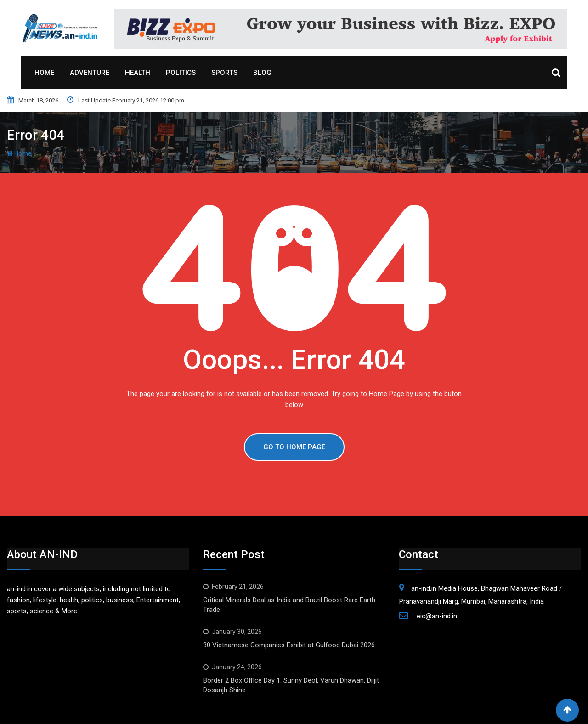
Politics (181, 73)
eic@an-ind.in (437, 616)
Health (138, 73)
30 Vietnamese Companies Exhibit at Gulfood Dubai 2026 (289, 645)
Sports (224, 73)
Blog (262, 73)
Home (44, 73)
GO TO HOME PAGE (294, 447)
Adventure (90, 73)
